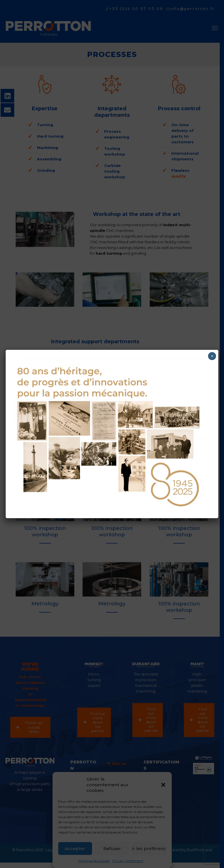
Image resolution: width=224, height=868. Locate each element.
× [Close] (212, 356)
